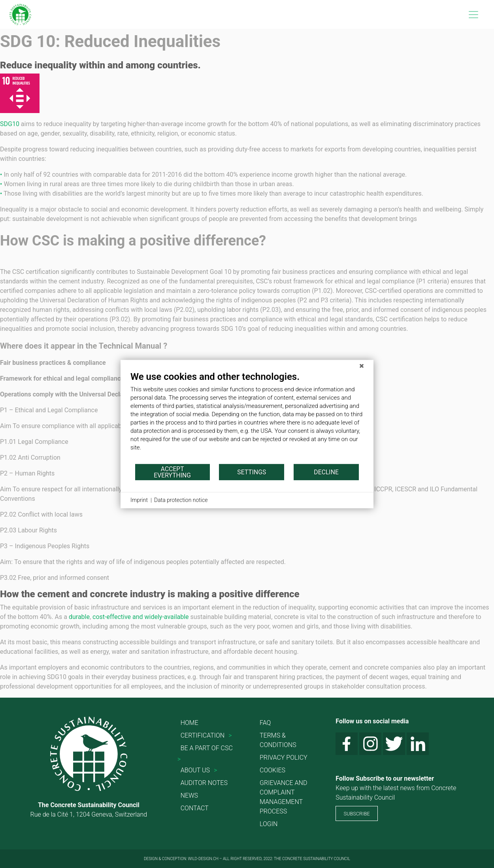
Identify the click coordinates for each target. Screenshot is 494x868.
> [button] (230, 735)
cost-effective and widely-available (141, 617)
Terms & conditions (278, 740)
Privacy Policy (284, 758)
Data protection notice (181, 500)
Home (189, 723)
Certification (203, 735)
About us (195, 770)
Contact (195, 808)
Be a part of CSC (207, 748)
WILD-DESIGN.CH (203, 859)
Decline (326, 472)
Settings (252, 472)
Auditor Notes (204, 783)
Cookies (272, 770)
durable (79, 617)
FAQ (265, 723)
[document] (247, 417)
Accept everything (172, 472)
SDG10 (10, 124)
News (189, 795)
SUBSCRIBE (356, 814)
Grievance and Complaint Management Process (283, 797)
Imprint (139, 500)
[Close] (362, 366)
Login (269, 824)
